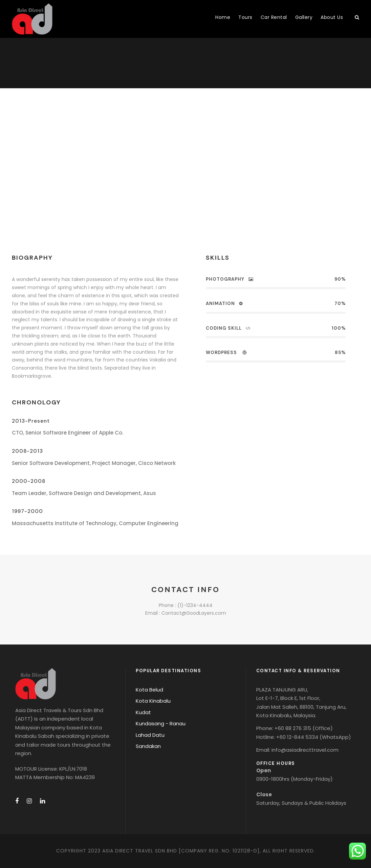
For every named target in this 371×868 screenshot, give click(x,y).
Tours (245, 17)
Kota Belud (149, 690)
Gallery (304, 17)
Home (223, 17)
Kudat (143, 712)
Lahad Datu (150, 735)
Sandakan (148, 746)
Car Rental (274, 17)
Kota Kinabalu (153, 701)
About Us (332, 17)
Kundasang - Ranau (161, 723)
